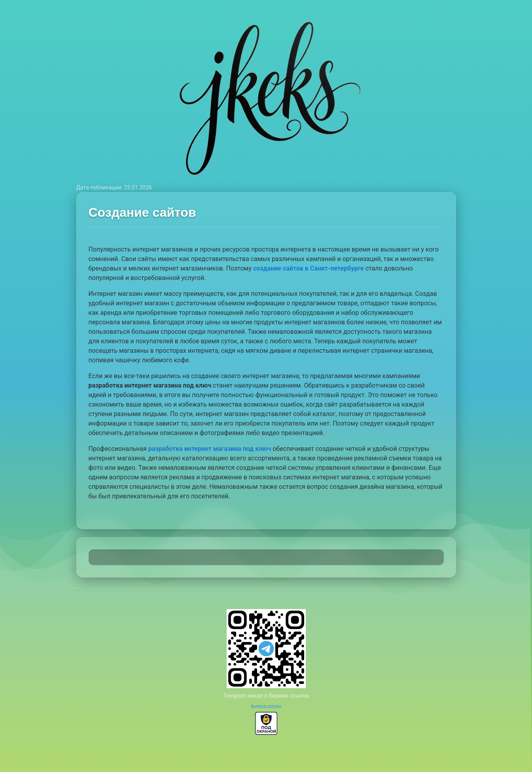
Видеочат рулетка (266, 706)
